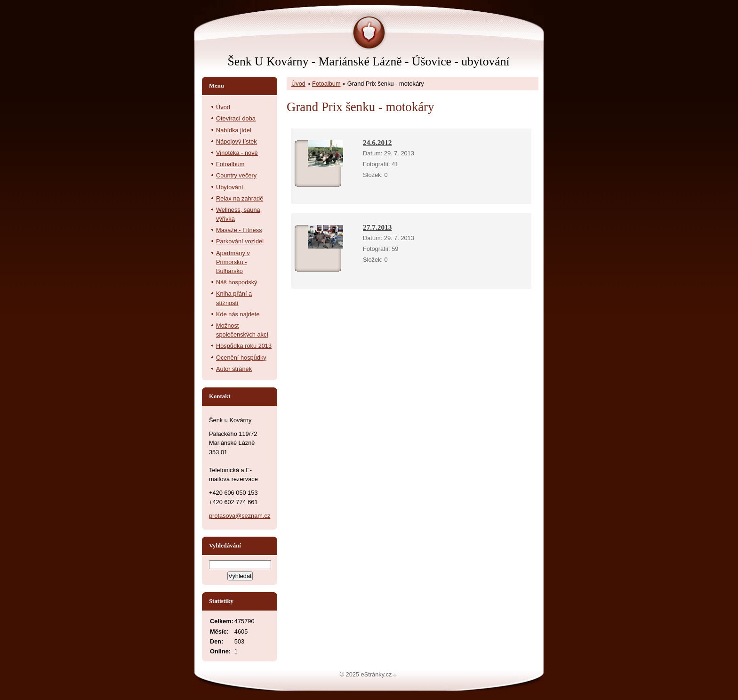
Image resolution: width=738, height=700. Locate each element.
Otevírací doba (236, 118)
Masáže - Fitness (239, 230)
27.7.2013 (377, 227)
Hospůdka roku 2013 (244, 346)
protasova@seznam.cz (240, 516)
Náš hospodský (237, 282)
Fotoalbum (326, 84)
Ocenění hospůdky (241, 358)
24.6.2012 (377, 142)
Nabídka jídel (234, 130)
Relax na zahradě (240, 198)
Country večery (236, 175)
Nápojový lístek (237, 141)
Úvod (298, 84)
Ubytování (230, 187)
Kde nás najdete (238, 314)
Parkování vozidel (240, 241)
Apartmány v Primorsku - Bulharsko (233, 262)
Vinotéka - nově (237, 153)
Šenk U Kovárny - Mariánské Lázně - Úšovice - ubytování (368, 61)
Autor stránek (234, 369)
